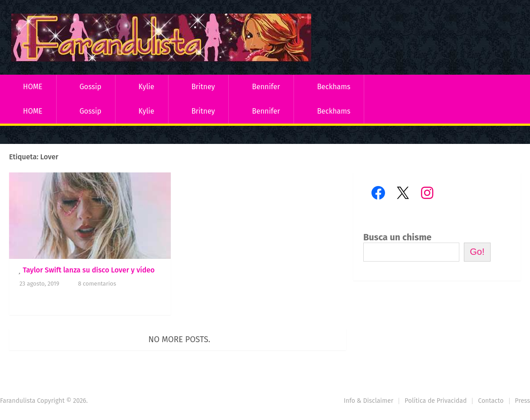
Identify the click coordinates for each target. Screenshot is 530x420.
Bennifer (266, 87)
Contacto (491, 401)
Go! (477, 252)
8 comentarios (97, 284)
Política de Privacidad (436, 401)
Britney (203, 87)
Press (523, 401)
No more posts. (180, 339)
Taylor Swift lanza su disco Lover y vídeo (89, 270)
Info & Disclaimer (369, 401)
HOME (33, 87)
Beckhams (334, 87)
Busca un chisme (397, 237)
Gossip (90, 87)
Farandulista (18, 401)
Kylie (147, 87)
